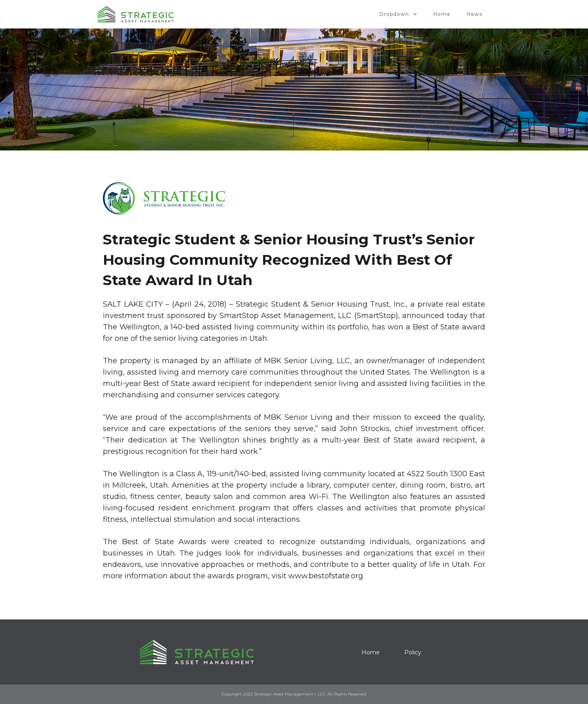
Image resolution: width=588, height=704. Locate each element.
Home (442, 14)
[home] (136, 14)
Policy (413, 652)
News (475, 14)
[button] (398, 14)
